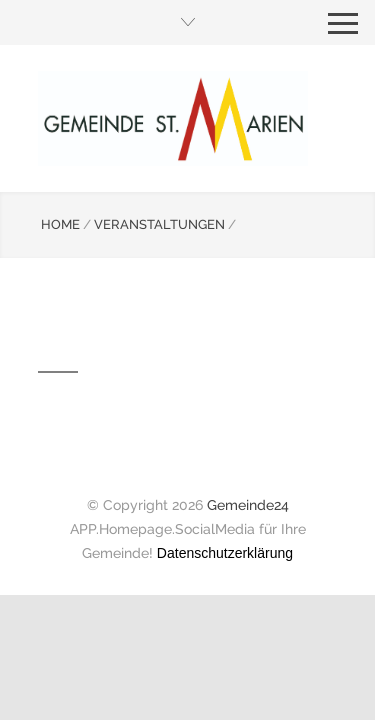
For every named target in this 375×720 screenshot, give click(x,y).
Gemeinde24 (248, 505)
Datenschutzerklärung (225, 553)
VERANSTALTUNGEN (159, 224)
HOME (60, 224)
